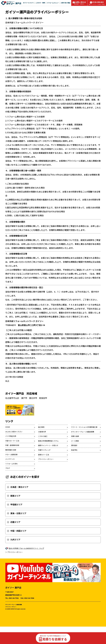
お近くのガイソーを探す (22, 477)
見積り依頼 (75, 436)
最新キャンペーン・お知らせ (48, 445)
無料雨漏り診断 (11, 450)
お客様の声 (42, 432)
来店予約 (74, 450)
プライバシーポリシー (46, 459)
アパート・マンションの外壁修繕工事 (84, 427)
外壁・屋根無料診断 (12, 445)
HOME (8, 427)
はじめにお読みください (14, 432)
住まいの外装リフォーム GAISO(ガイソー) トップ (26, 548)
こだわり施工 (43, 436)
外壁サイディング (44, 450)
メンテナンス (10, 459)
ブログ (8, 468)
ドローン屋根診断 (11, 455)
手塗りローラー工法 (12, 441)
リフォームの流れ (11, 464)
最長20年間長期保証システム (48, 441)
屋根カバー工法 (44, 455)
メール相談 (75, 441)
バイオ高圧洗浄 (11, 436)
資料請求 (74, 445)
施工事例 (41, 427)
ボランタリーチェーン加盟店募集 (83, 432)
